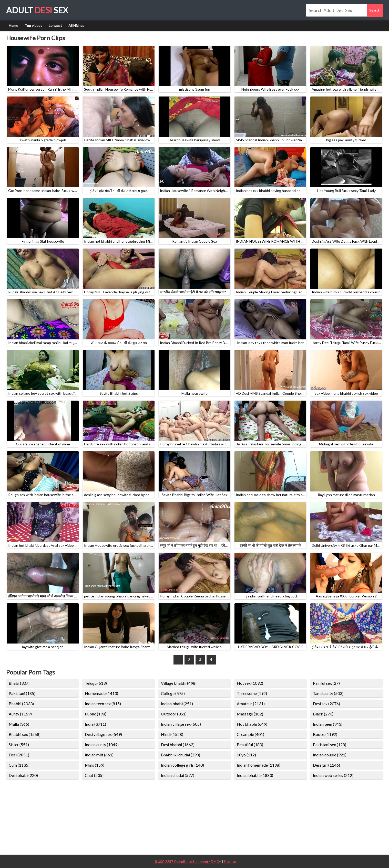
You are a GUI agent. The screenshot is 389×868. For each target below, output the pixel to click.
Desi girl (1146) (326, 765)
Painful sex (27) (326, 683)
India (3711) (95, 724)
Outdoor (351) (174, 714)
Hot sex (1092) (250, 683)
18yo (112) (246, 755)
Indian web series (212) (333, 775)
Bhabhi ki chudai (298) (181, 755)
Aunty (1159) (20, 714)
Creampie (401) (250, 734)
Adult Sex (37, 10)
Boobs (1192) (325, 734)
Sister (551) (19, 744)
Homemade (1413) (101, 693)
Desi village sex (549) (103, 734)
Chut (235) (94, 775)
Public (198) (96, 714)
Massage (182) (250, 714)
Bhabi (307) (19, 683)
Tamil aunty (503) (328, 693)
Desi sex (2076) (326, 704)
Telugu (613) (96, 683)
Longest (55, 25)
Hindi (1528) (172, 734)
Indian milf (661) (99, 755)
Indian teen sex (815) (103, 704)
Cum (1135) (19, 765)
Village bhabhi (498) (179, 683)
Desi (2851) (19, 755)
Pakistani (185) (22, 693)
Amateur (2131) (251, 704)
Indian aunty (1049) (102, 744)
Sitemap (230, 862)
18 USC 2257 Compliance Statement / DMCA (187, 862)
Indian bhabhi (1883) (255, 775)
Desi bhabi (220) (23, 775)
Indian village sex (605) (181, 724)
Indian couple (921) (330, 755)
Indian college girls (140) (182, 765)
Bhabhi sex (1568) (25, 734)
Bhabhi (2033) (21, 704)
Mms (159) (95, 765)
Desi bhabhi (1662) (178, 744)
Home (13, 25)
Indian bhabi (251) (177, 704)
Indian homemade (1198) (259, 765)
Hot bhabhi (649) (252, 724)
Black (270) (323, 714)
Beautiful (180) (250, 744)
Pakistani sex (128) (330, 744)
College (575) (173, 693)
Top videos (33, 25)
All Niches (76, 25)
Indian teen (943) (328, 724)
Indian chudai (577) (178, 775)
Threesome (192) (252, 693)
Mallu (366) (19, 724)
